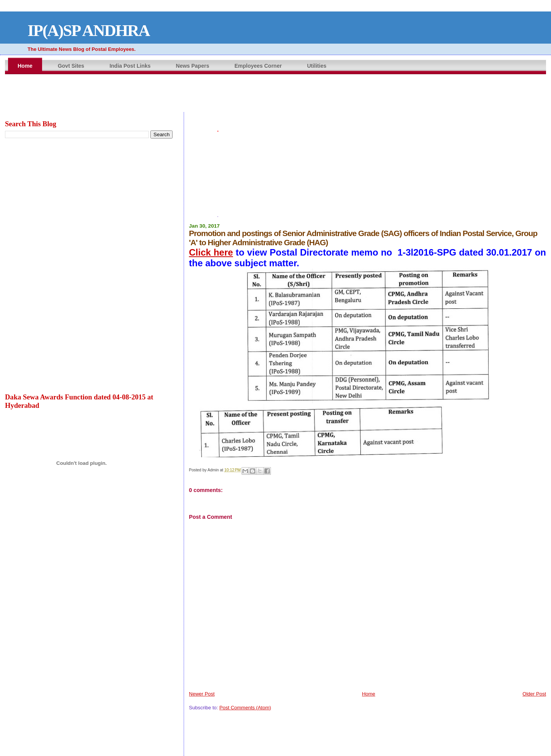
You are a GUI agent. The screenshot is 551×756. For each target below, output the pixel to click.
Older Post (534, 694)
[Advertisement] (367, 153)
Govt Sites (71, 66)
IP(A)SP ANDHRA (89, 30)
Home (25, 66)
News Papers (193, 66)
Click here (211, 252)
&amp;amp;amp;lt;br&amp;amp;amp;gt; (275, 94)
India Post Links (130, 66)
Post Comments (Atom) (245, 708)
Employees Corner (258, 66)
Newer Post (202, 694)
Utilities (317, 66)
